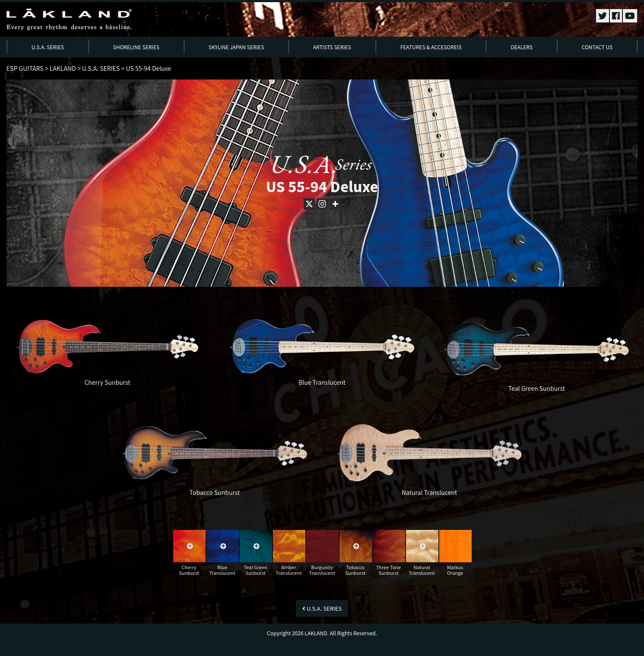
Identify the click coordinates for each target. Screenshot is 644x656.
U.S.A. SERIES (48, 47)
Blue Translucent (322, 382)
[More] (335, 204)
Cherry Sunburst (107, 382)
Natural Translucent (429, 492)
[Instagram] (322, 204)
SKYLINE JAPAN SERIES (236, 47)
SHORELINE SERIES (136, 47)
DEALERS (522, 47)
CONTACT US (597, 47)
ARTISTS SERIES (332, 47)
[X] (309, 204)
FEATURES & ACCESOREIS (431, 47)
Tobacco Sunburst (215, 492)
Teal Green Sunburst (537, 388)
